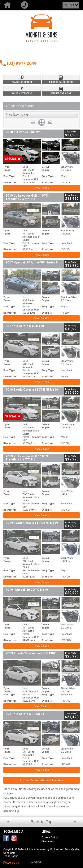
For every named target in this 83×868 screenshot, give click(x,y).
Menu (69, 5)
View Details (42, 188)
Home (9, 5)
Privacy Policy (50, 837)
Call (26, 5)
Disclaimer (48, 841)
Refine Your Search (20, 106)
